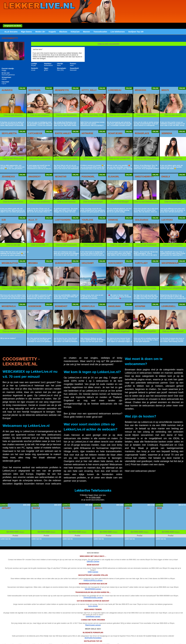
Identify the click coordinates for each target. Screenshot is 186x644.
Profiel (15, 536)
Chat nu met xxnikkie (120, 245)
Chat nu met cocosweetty (109, 44)
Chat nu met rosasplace (146, 158)
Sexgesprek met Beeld (13, 26)
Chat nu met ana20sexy (40, 202)
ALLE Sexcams (11, 32)
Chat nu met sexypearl (40, 115)
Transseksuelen (100, 32)
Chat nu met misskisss (146, 115)
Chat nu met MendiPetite (66, 115)
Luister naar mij (5, 539)
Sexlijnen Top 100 (136, 32)
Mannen (87, 32)
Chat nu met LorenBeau (120, 115)
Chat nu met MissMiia (40, 288)
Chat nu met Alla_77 (40, 245)
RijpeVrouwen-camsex (93, 625)
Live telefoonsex (118, 32)
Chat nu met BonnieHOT (66, 331)
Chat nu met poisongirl (93, 202)
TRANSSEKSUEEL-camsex (93, 598)
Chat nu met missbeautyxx (13, 288)
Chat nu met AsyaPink (146, 331)
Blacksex (63, 32)
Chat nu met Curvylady (146, 288)
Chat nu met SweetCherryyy (146, 202)
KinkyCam (75, 32)
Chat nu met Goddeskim (40, 331)
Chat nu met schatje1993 (120, 158)
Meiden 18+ (40, 32)
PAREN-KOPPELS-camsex (93, 580)
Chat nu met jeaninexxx (13, 202)
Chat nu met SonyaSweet (120, 288)
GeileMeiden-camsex (93, 616)
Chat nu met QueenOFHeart (66, 288)
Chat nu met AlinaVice (13, 115)
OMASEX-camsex (93, 561)
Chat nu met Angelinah (120, 331)
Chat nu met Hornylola (93, 331)
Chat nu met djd (13, 245)
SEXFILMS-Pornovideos (93, 638)
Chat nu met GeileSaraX (146, 245)
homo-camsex (93, 606)
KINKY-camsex (93, 572)
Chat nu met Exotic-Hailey (66, 158)
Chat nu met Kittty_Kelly (93, 115)
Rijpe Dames (26, 32)
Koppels (52, 32)
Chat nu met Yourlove (93, 245)
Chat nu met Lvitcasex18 (40, 158)
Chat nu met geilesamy (93, 288)
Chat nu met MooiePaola (13, 331)
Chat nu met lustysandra (66, 245)
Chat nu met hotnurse (93, 158)
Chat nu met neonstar (66, 202)
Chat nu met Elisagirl (120, 202)
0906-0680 (96, 497)
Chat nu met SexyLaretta (13, 158)
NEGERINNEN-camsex (93, 589)
